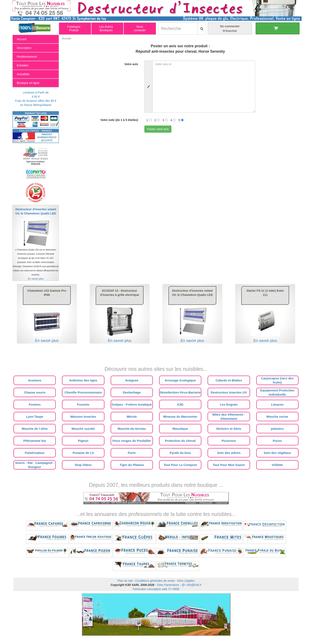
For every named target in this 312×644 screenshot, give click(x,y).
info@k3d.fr (194, 585)
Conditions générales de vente (155, 581)
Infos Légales (186, 581)
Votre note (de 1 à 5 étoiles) (119, 120)
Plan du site (125, 581)
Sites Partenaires (168, 585)
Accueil (66, 39)
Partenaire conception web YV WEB (156, 589)
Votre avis (131, 64)
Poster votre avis (158, 129)
